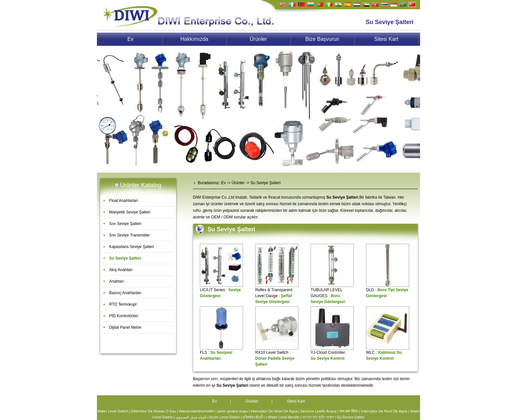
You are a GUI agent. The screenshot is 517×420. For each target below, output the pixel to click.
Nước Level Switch (225, 417)
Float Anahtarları (124, 201)
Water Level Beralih (284, 417)
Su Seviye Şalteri (125, 258)
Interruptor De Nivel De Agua (384, 411)
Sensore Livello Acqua (318, 411)
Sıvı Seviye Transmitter (129, 235)
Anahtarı (117, 281)
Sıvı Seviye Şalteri (125, 224)
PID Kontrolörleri (124, 316)
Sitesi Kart (386, 39)
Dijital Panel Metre (125, 327)
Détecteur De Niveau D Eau (154, 411)
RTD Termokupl (123, 304)
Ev (130, 39)
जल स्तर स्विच (349, 411)
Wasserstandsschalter (197, 411)
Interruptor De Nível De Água (274, 411)
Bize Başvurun (322, 39)
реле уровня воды (232, 411)
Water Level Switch (113, 411)
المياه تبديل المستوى (191, 417)
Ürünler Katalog (141, 185)
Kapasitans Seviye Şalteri (132, 247)
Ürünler (258, 39)
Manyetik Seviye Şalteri (130, 212)
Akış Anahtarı (121, 270)
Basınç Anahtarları (125, 293)
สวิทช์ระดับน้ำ (254, 417)
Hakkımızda (194, 39)
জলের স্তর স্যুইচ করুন (318, 417)
